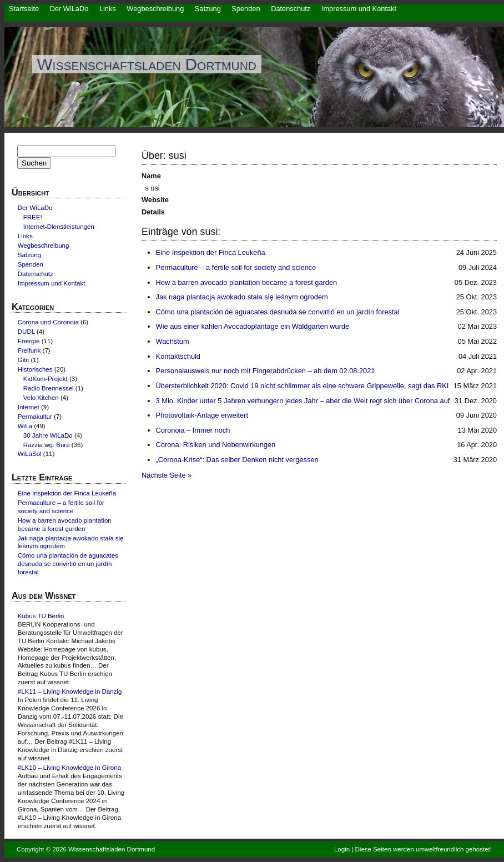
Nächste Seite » (167, 475)
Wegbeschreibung (155, 9)
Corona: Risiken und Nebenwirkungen (216, 445)
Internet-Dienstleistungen (59, 227)
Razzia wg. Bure (47, 445)
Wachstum (173, 341)
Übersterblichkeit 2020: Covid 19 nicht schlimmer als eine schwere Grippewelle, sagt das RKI (303, 386)
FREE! (33, 217)
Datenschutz (291, 9)
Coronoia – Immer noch (193, 430)
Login (342, 849)
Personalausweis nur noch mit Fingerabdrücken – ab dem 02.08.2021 (266, 371)
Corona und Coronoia (48, 322)
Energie (29, 341)
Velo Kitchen (41, 398)
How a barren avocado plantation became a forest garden (247, 282)
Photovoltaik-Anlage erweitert (202, 415)
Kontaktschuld (178, 356)
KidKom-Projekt (46, 379)
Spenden (246, 9)
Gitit (23, 360)
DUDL (26, 332)
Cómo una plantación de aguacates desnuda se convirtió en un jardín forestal (278, 312)
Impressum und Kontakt (359, 9)
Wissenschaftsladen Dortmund (147, 64)
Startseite (24, 9)
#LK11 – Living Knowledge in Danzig (70, 691)
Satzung (208, 9)
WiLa (25, 426)
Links (108, 9)
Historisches (35, 369)
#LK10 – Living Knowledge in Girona (69, 768)
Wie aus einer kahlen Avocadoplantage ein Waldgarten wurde (253, 326)
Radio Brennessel (49, 388)
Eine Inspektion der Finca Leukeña (211, 252)
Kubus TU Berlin (41, 616)
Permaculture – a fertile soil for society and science (236, 267)
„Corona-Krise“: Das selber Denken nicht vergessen (237, 460)
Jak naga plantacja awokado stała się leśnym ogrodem (242, 297)
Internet (29, 407)
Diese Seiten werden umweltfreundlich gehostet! (424, 849)
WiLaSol (30, 454)
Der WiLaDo (69, 9)
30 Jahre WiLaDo (48, 435)
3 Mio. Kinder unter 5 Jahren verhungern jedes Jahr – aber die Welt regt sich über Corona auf (303, 401)
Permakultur (35, 417)
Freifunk (29, 350)
